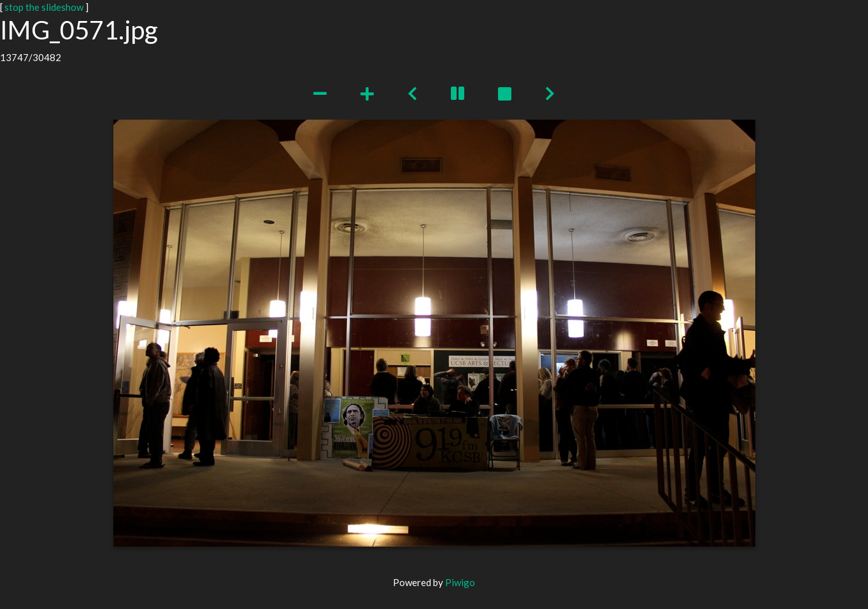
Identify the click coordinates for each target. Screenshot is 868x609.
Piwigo (460, 582)
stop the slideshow (44, 7)
